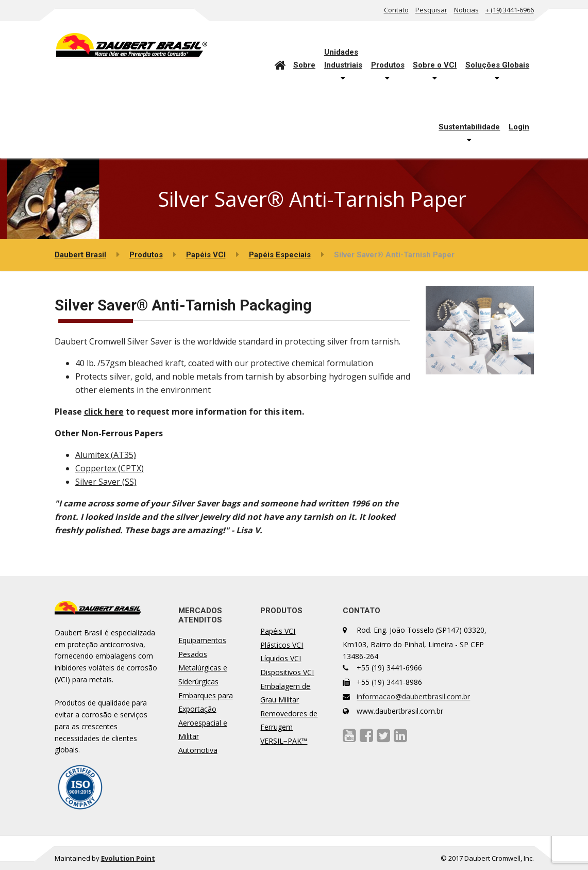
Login (519, 127)
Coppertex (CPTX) (110, 468)
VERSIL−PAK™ (284, 741)
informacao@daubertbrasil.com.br (413, 696)
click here (104, 412)
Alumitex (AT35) (106, 455)
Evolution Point (128, 858)
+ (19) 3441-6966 (510, 10)
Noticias (466, 10)
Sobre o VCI (435, 65)
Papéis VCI (278, 631)
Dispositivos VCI (287, 672)
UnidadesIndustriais (343, 58)
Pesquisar (431, 10)
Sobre (304, 65)
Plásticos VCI (282, 645)
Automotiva (198, 750)
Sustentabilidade (469, 127)
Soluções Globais (497, 65)
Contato (396, 10)
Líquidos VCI (281, 658)
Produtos (388, 65)
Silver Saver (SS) (106, 482)
